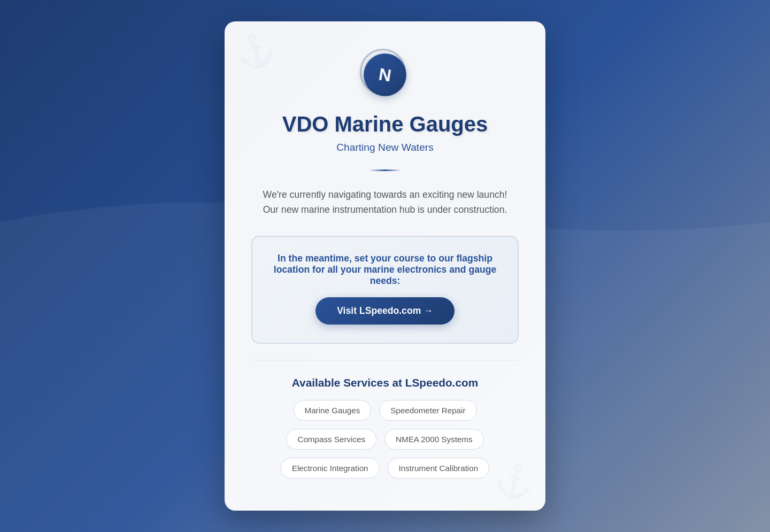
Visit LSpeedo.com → (385, 311)
